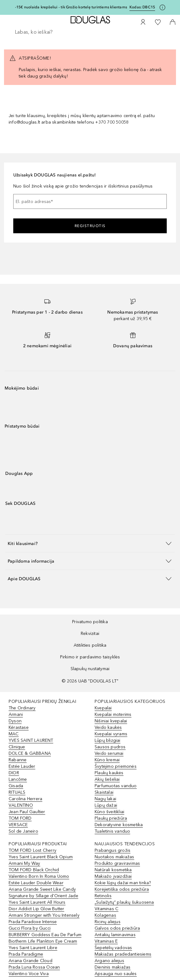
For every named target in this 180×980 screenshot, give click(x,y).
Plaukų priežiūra (111, 818)
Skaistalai (104, 792)
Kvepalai (103, 708)
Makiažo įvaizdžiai (113, 876)
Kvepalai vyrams (111, 734)
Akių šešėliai (107, 779)
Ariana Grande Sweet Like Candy (42, 889)
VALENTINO (21, 805)
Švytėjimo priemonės (116, 766)
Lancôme (18, 779)
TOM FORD (20, 818)
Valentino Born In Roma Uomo (39, 876)
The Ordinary (22, 708)
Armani (16, 714)
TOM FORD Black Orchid (34, 870)
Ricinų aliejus (108, 922)
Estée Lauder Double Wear (36, 883)
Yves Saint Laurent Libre (33, 948)
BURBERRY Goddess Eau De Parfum (45, 935)
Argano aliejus (109, 961)
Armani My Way (25, 863)
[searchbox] (90, 32)
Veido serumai (109, 753)
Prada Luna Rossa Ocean (34, 967)
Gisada (16, 786)
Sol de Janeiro (23, 831)
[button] (90, 543)
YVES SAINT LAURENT (31, 740)
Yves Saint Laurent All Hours (37, 902)
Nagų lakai (105, 799)
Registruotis (90, 226)
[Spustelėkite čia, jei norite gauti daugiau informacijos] (162, 7)
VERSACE (18, 825)
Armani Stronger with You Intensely (44, 915)
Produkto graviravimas (117, 863)
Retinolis (103, 896)
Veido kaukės (108, 727)
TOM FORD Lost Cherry (33, 850)
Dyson (15, 721)
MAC (14, 734)
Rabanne (18, 760)
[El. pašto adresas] (90, 201)
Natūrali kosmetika (113, 870)
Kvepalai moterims (113, 714)
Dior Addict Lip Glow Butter (36, 909)
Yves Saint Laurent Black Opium (41, 857)
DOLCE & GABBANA (30, 753)
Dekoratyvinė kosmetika (119, 825)
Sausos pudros (110, 747)
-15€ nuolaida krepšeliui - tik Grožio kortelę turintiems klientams (71, 7)
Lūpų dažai (106, 805)
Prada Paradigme (26, 954)
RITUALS (17, 792)
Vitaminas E (106, 941)
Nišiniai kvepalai (111, 721)
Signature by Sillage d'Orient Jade (43, 896)
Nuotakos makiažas (114, 857)
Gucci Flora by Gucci (30, 928)
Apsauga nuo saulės (116, 974)
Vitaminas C (106, 909)
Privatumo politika (90, 622)
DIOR (14, 773)
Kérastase (19, 727)
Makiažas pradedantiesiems (123, 954)
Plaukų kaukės (109, 773)
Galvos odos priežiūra (117, 928)
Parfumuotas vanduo (116, 786)
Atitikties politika (90, 645)
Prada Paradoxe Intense (33, 922)
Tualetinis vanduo (112, 831)
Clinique (17, 747)
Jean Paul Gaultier (27, 812)
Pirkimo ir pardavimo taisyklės (90, 657)
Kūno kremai (107, 760)
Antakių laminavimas (115, 935)
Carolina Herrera (25, 799)
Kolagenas (105, 915)
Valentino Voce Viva (29, 974)
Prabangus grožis (112, 850)
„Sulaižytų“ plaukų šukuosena (124, 902)
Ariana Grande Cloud (31, 961)
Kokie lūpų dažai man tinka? (123, 883)
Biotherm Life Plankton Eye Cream (43, 941)
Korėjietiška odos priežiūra (122, 889)
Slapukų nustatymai (90, 669)
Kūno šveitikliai (109, 812)
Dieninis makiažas (112, 967)
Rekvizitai (90, 634)
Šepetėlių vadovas (113, 948)
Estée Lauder (22, 766)
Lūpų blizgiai (108, 740)
